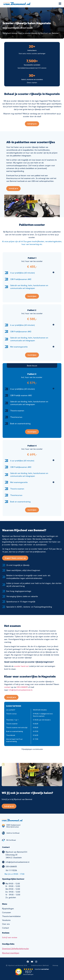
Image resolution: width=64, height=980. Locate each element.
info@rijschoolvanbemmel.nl (20, 690)
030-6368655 (22, 687)
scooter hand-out (21, 666)
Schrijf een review (10, 937)
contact (7, 687)
